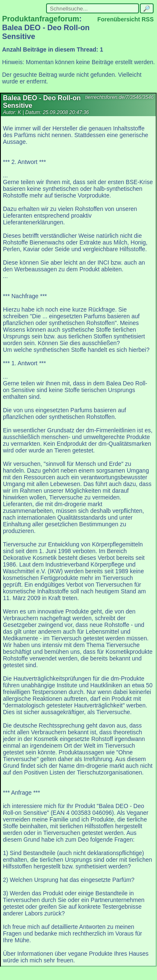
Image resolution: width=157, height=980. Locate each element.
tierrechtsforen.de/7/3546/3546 (120, 97)
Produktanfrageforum (41, 19)
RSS (148, 19)
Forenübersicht (118, 19)
